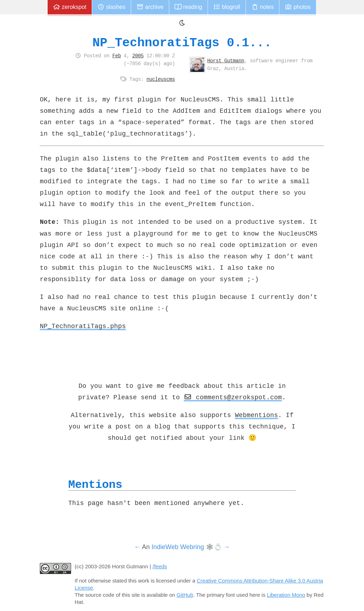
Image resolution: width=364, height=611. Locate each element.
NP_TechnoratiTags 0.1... (182, 43)
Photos (298, 7)
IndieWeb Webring (178, 547)
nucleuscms (161, 79)
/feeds (160, 566)
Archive (150, 7)
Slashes (111, 7)
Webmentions (256, 415)
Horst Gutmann (226, 60)
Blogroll (227, 7)
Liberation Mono (286, 595)
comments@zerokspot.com (233, 397)
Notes (263, 7)
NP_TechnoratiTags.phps (83, 326)
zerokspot (70, 7)
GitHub (185, 595)
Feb (117, 56)
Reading (188, 7)
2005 (138, 56)
